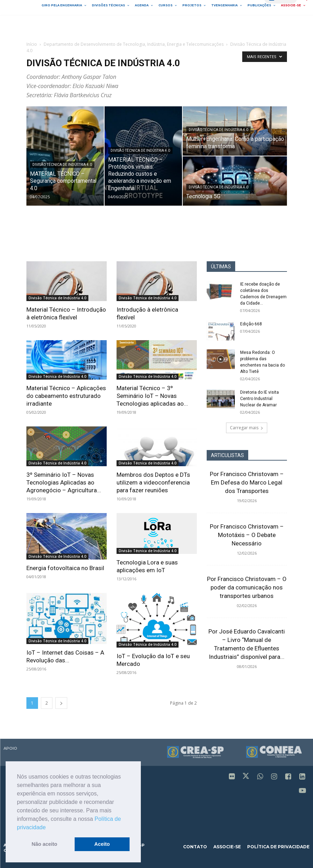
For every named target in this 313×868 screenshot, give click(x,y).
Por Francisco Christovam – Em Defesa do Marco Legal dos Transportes (247, 482)
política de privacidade (278, 847)
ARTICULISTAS (227, 455)
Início (32, 44)
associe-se (227, 847)
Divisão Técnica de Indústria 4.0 (62, 165)
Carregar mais (247, 428)
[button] (48, 828)
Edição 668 (251, 324)
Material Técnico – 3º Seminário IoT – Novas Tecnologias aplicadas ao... (152, 396)
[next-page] (61, 703)
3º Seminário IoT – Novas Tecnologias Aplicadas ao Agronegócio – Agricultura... (64, 482)
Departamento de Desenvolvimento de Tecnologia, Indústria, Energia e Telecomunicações (134, 44)
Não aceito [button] (45, 844)
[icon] (232, 777)
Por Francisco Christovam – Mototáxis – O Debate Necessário (247, 535)
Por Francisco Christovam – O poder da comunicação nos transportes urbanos (247, 587)
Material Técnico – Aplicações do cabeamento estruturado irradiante (66, 396)
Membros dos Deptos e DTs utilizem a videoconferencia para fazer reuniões (153, 482)
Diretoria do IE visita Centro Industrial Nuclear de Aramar (259, 399)
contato (195, 847)
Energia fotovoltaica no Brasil (65, 568)
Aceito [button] (102, 844)
